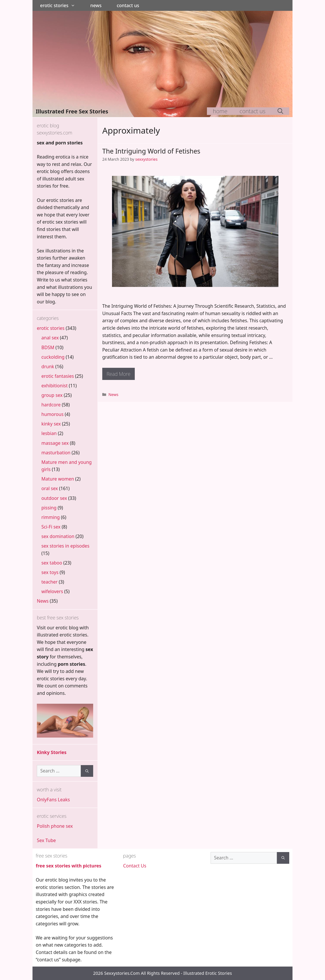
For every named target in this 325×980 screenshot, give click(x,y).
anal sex (50, 338)
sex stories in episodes (65, 546)
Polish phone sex (55, 826)
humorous (52, 414)
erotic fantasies (58, 376)
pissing (49, 508)
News (96, 5)
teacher (50, 582)
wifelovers (52, 591)
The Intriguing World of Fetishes (151, 151)
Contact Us (128, 5)
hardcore (51, 405)
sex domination (58, 536)
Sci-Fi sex (51, 527)
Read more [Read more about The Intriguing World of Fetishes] (119, 374)
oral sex (50, 488)
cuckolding (53, 357)
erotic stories (61, 5)
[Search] (87, 771)
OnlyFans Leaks (53, 800)
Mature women (58, 479)
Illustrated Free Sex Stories (72, 111)
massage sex (55, 443)
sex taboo (52, 563)
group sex (52, 395)
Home (220, 111)
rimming (51, 517)
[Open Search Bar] (280, 111)
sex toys (50, 572)
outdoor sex (54, 498)
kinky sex (51, 424)
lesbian (49, 433)
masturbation (56, 453)
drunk (48, 366)
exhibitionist (54, 386)
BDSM (48, 347)
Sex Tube (46, 840)
